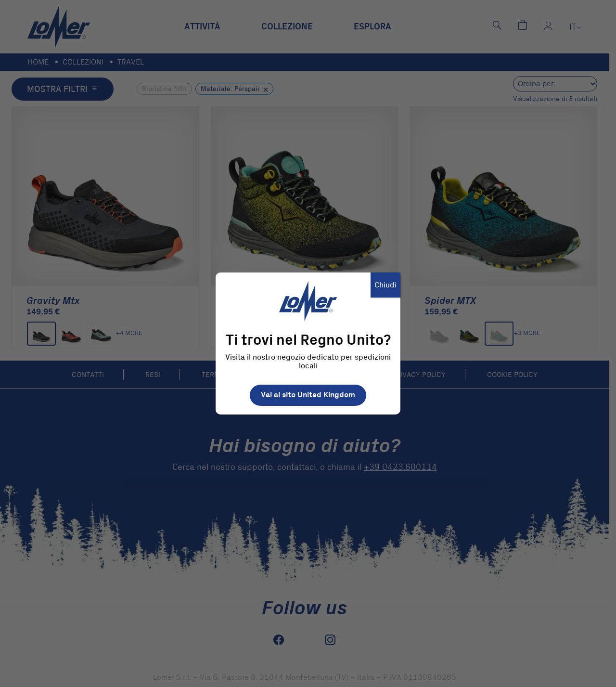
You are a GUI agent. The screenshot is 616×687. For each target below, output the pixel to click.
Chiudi (385, 285)
